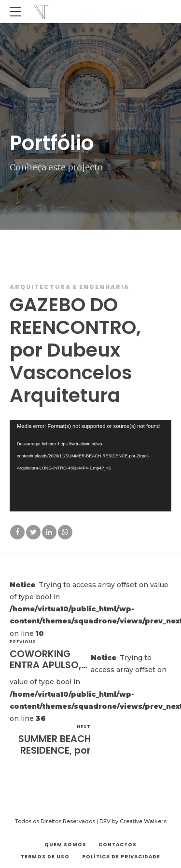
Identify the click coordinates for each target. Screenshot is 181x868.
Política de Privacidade (121, 857)
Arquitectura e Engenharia (70, 287)
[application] (90, 466)
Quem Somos (65, 845)
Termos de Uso (45, 857)
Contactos (118, 845)
